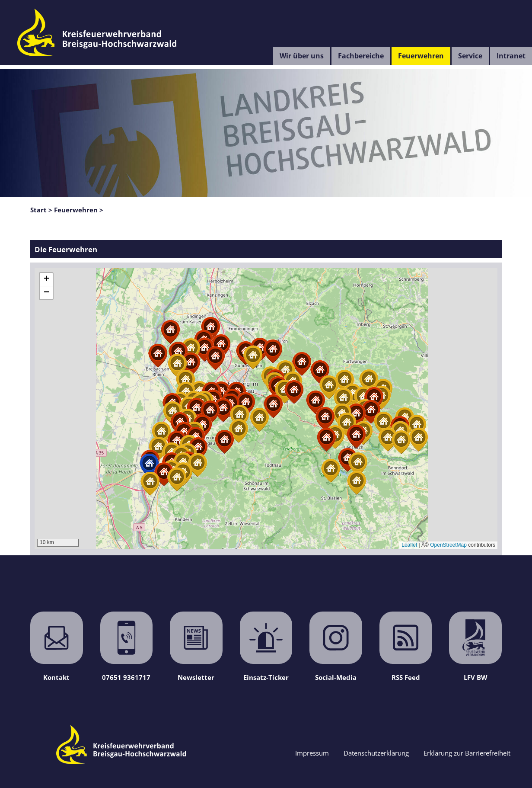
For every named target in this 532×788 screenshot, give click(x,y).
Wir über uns (302, 56)
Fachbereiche (361, 56)
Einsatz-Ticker (266, 647)
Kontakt (57, 647)
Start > (41, 210)
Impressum (312, 753)
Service (470, 56)
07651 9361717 (127, 647)
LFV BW (475, 647)
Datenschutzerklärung (376, 753)
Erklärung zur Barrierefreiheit (467, 753)
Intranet (511, 56)
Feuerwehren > (79, 210)
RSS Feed (406, 647)
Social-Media (336, 647)
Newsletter (196, 647)
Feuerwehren (421, 56)
